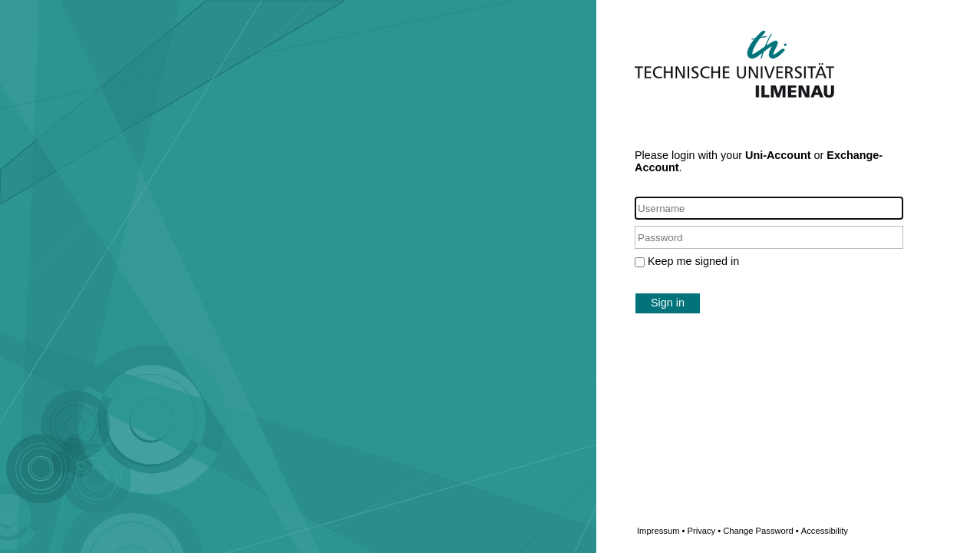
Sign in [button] (668, 303)
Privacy (704, 531)
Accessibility (825, 531)
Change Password (785, 531)
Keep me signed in (693, 261)
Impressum (661, 531)
